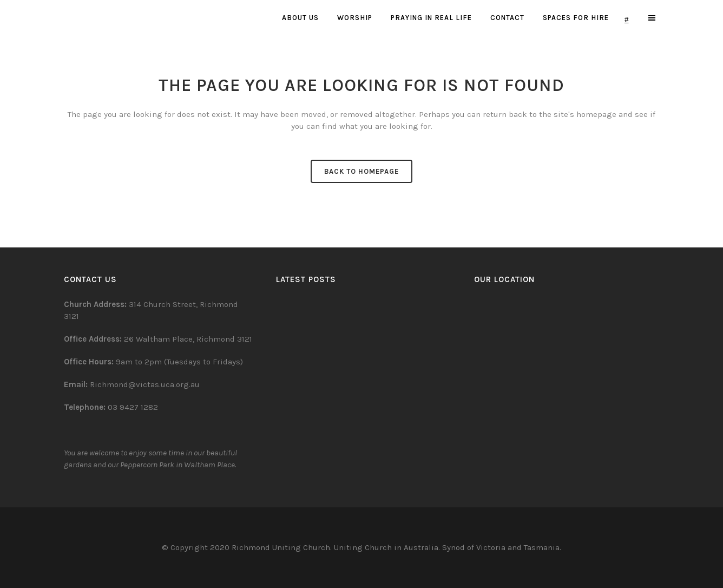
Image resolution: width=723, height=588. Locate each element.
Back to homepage (361, 171)
